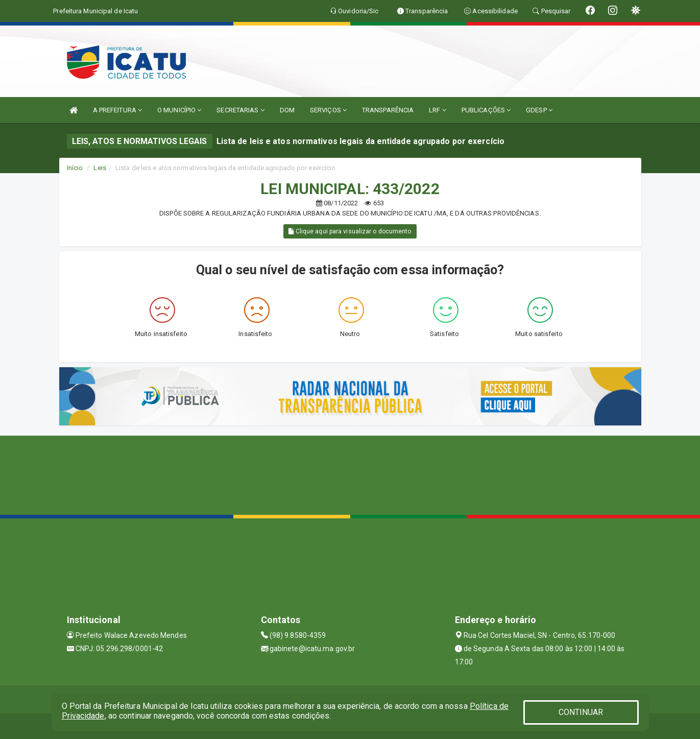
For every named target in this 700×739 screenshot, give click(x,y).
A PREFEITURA (117, 110)
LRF (438, 110)
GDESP (539, 110)
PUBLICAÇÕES (486, 110)
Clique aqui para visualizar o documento (350, 231)
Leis (100, 168)
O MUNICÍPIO (179, 110)
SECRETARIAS (240, 110)
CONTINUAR (581, 712)
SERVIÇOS (328, 110)
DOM (287, 110)
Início (75, 168)
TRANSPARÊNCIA (388, 110)
